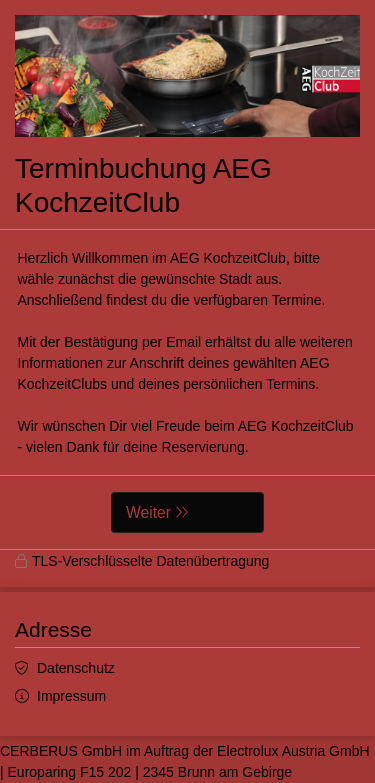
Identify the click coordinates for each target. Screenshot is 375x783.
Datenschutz (76, 668)
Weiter (148, 512)
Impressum (71, 696)
